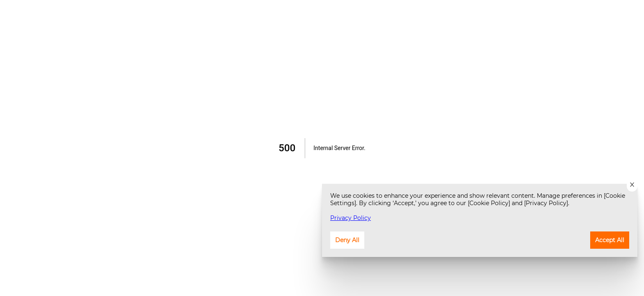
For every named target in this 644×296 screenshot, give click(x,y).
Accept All (610, 240)
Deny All (347, 240)
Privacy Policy (351, 218)
